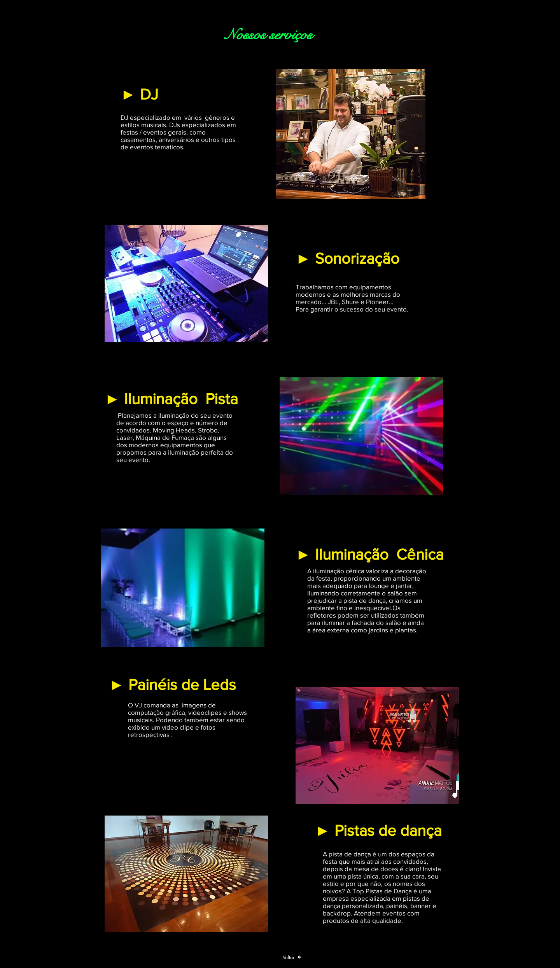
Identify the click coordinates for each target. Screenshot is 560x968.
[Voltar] (292, 957)
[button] (351, 134)
